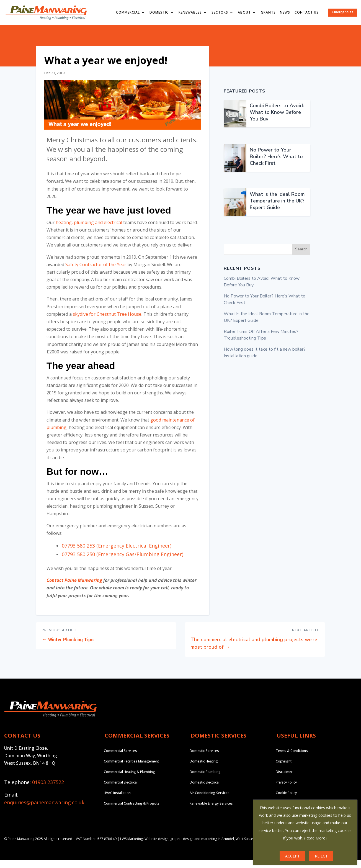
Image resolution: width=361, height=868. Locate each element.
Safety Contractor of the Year (96, 272)
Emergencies (343, 12)
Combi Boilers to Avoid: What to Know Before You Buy (277, 120)
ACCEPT (292, 856)
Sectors (221, 12)
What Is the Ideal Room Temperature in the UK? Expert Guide (277, 209)
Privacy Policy (286, 790)
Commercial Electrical (121, 790)
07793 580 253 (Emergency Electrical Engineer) (117, 553)
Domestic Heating (204, 769)
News (286, 12)
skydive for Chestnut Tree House (107, 322)
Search (301, 257)
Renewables (191, 12)
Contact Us (308, 12)
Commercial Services (120, 758)
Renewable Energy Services (211, 811)
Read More (315, 838)
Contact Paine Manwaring (74, 588)
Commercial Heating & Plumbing (129, 780)
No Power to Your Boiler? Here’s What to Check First (276, 164)
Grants (269, 12)
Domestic (160, 12)
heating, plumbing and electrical (89, 230)
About (246, 12)
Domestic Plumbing (205, 780)
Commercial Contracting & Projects (132, 811)
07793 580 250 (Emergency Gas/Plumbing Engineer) (123, 562)
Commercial (129, 12)
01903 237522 (48, 790)
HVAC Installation (117, 801)
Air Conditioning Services (210, 801)
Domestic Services (204, 758)
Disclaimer (284, 780)
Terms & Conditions (292, 758)
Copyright (284, 769)
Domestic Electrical (205, 790)
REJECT (321, 856)
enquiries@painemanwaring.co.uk (44, 810)
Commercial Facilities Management (131, 769)
